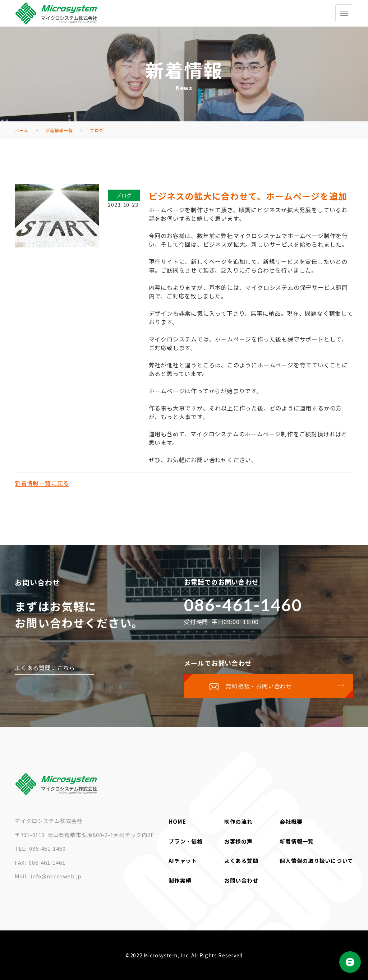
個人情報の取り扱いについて (316, 861)
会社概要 (291, 821)
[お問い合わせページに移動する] (269, 686)
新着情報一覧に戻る (42, 483)
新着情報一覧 (297, 841)
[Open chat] (350, 962)
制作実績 (180, 880)
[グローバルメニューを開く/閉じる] (344, 13)
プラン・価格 (186, 841)
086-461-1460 (243, 605)
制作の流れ (238, 821)
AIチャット (183, 861)
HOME (177, 821)
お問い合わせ (241, 880)
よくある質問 (241, 861)
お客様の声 (238, 841)
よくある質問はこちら (45, 668)
